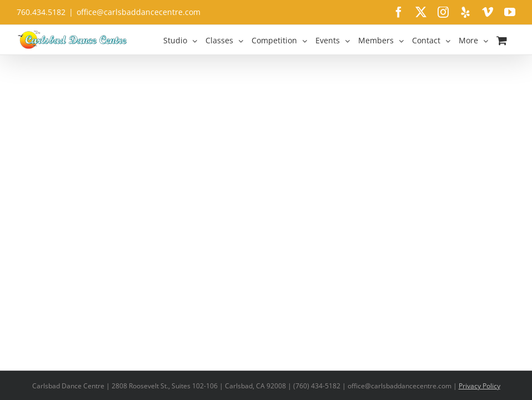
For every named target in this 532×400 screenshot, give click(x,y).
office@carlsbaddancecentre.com (139, 12)
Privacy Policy (480, 386)
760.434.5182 (41, 12)
